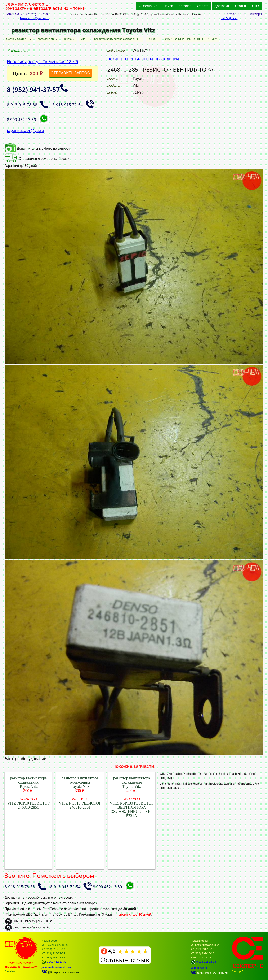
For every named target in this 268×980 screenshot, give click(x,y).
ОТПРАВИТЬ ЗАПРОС (70, 73)
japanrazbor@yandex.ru (35, 18)
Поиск (168, 6)
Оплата (203, 6)
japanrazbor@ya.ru (26, 130)
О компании (148, 6)
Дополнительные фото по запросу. (38, 149)
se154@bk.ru (229, 18)
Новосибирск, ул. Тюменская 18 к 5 (43, 62)
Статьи (241, 6)
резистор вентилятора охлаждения (117, 39)
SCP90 (152, 39)
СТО (255, 6)
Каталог (185, 6)
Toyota (68, 39)
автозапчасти (46, 39)
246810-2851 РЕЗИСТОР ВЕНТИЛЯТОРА (191, 39)
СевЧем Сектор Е (18, 39)
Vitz (83, 39)
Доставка (222, 6)
